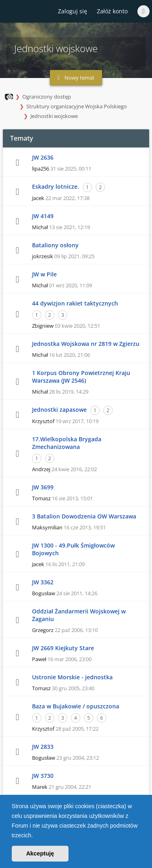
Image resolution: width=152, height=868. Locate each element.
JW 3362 (43, 582)
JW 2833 (43, 747)
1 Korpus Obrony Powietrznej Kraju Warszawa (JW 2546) (81, 377)
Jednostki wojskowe (54, 116)
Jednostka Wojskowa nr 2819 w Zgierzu (86, 344)
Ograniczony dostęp (47, 97)
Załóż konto (112, 11)
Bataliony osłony (55, 245)
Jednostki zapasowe (59, 410)
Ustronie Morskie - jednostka (72, 677)
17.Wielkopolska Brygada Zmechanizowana (67, 443)
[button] (36, 836)
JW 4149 (43, 216)
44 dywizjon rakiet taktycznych (75, 303)
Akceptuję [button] (40, 853)
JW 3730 (43, 776)
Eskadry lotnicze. (56, 186)
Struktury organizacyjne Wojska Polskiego (77, 106)
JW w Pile (44, 274)
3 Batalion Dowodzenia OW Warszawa (84, 516)
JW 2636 (43, 157)
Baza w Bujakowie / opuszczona (76, 706)
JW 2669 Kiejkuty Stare (63, 648)
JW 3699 (43, 487)
